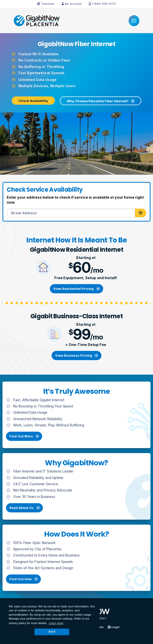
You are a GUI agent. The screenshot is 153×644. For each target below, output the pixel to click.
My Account (72, 4)
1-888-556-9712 (102, 4)
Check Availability (33, 101)
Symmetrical (38, 73)
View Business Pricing (76, 355)
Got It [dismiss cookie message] (52, 632)
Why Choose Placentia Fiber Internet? (101, 101)
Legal (113, 627)
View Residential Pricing (76, 289)
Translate (46, 4)
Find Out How (26, 582)
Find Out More (21, 439)
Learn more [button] (56, 623)
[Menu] (134, 21)
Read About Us (24, 510)
